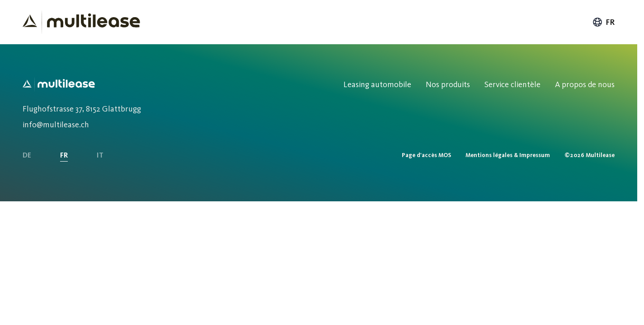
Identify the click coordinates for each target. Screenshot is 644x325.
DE (27, 155)
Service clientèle (512, 84)
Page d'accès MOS (426, 155)
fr (603, 22)
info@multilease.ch (56, 125)
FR (64, 155)
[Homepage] (81, 22)
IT (100, 155)
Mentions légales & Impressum (508, 155)
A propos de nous (585, 84)
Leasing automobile (377, 84)
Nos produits (448, 84)
